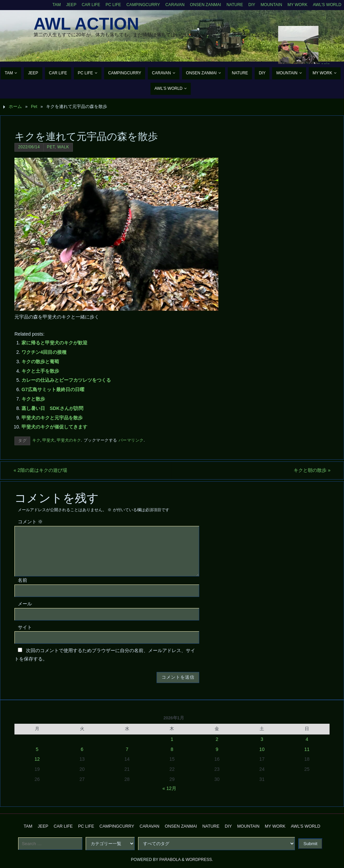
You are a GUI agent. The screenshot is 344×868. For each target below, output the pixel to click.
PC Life (107, 5)
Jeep (64, 5)
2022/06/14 (29, 147)
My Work (296, 5)
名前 (23, 580)
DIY (249, 5)
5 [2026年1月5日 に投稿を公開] (37, 749)
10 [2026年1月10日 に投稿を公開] (262, 749)
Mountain (269, 5)
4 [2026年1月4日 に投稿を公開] (307, 739)
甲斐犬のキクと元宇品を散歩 (52, 418)
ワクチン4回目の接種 (44, 352)
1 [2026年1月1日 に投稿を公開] (172, 739)
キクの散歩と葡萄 (40, 362)
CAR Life (84, 5)
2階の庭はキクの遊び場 (41, 470)
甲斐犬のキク (69, 440)
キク (36, 440)
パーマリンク (131, 440)
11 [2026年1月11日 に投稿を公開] (307, 749)
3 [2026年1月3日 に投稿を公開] (262, 739)
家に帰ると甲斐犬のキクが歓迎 (54, 343)
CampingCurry (138, 5)
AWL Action (86, 24)
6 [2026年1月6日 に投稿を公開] (82, 749)
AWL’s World (327, 5)
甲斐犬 (48, 440)
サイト (25, 627)
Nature (232, 5)
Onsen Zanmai (202, 5)
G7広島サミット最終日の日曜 (53, 389)
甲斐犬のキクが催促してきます (54, 427)
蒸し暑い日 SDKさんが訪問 (52, 408)
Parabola (170, 860)
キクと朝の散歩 (311, 470)
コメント (30, 522)
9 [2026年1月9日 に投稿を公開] (217, 749)
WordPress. (199, 860)
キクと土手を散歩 (40, 371)
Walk (63, 147)
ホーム (15, 107)
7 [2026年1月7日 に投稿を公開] (127, 749)
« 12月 (169, 788)
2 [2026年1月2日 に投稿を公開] (217, 739)
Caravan (170, 5)
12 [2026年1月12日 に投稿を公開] (37, 759)
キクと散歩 (33, 399)
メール (25, 604)
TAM (49, 5)
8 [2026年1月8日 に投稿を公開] (172, 749)
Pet (34, 107)
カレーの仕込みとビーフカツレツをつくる (66, 380)
